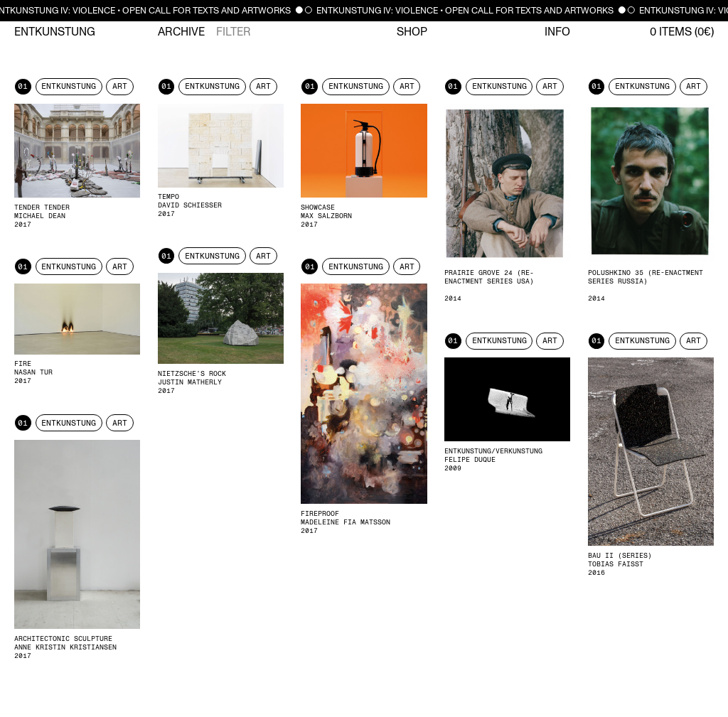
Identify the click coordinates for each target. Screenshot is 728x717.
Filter (234, 32)
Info (557, 32)
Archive (181, 32)
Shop (412, 32)
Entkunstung (55, 32)
